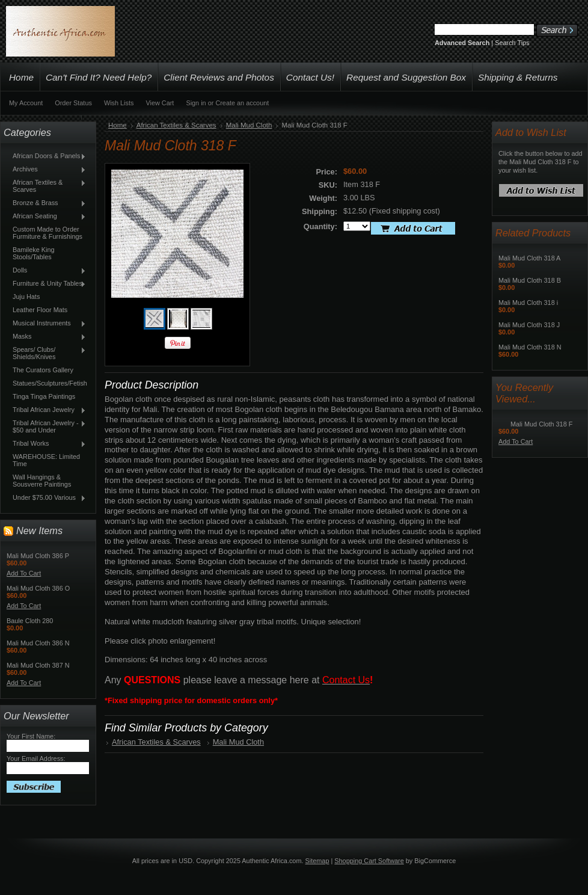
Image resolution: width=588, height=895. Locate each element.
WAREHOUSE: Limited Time (46, 460)
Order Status (73, 103)
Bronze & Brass (46, 203)
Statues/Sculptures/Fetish (50, 383)
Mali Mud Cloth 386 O (38, 588)
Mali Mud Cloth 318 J (529, 325)
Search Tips (512, 43)
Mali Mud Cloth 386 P (38, 556)
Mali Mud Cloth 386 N (38, 643)
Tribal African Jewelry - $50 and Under (46, 426)
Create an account (242, 103)
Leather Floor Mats (40, 310)
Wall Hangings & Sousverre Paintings (42, 481)
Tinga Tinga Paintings (44, 396)
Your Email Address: (36, 758)
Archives (46, 170)
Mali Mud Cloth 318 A (529, 258)
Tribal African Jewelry (46, 410)
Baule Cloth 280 (30, 621)
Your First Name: (31, 736)
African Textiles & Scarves (46, 186)
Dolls (46, 271)
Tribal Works (46, 444)
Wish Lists (119, 103)
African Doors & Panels (46, 156)
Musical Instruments (46, 324)
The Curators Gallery (43, 370)
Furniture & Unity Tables (46, 284)
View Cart (160, 103)
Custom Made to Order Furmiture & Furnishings (47, 233)
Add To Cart (24, 573)
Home (118, 125)
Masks (46, 337)
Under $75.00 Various (46, 498)
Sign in (196, 103)
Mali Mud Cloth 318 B (530, 280)
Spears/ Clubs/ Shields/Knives (46, 353)
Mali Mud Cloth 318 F (541, 424)
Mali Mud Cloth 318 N (530, 347)
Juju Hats (26, 297)
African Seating (46, 217)
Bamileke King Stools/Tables (34, 253)
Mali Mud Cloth (249, 125)
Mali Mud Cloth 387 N (38, 665)
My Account (26, 103)
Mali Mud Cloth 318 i (528, 303)
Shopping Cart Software (369, 861)
